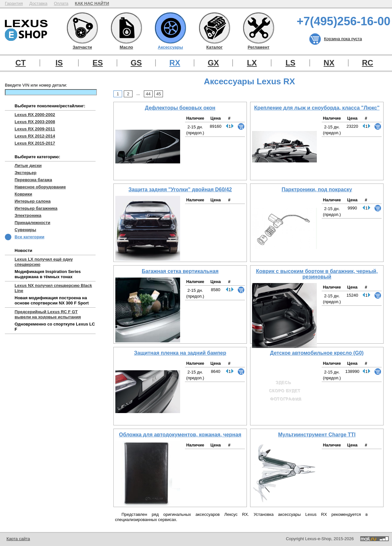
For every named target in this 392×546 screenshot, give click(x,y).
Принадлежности (32, 223)
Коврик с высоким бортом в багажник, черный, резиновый (317, 274)
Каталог (214, 28)
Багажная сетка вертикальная (180, 271)
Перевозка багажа (33, 180)
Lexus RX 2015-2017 (35, 143)
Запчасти (82, 28)
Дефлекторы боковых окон (180, 108)
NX (329, 63)
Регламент (259, 28)
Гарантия (14, 3)
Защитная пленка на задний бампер (180, 353)
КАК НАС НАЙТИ (92, 3)
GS (136, 63)
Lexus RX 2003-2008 (35, 122)
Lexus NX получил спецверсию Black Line (53, 288)
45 (158, 94)
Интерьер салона (33, 201)
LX (252, 63)
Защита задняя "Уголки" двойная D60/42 (180, 190)
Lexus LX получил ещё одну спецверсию (44, 262)
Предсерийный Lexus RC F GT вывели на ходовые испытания (48, 314)
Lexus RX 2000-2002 (35, 115)
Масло (126, 28)
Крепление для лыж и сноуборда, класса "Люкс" (317, 108)
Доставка (38, 3)
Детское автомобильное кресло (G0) (317, 353)
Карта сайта (18, 539)
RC (368, 63)
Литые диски (28, 166)
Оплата (61, 3)
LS (290, 63)
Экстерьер (26, 173)
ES (98, 63)
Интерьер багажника (36, 208)
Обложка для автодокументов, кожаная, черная (180, 435)
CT (21, 63)
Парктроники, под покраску (317, 190)
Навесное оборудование (40, 187)
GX (213, 63)
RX (175, 63)
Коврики (23, 194)
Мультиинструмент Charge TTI (317, 435)
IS (59, 63)
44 (148, 94)
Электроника (28, 215)
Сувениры (25, 230)
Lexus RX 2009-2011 (35, 129)
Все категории (29, 237)
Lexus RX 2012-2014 (35, 136)
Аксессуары (170, 28)
